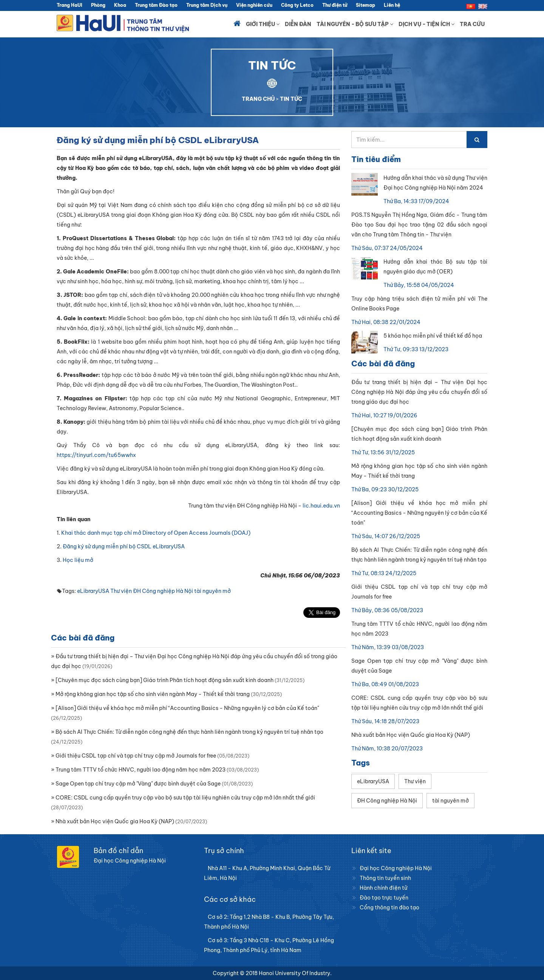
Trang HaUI (70, 5)
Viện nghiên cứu (254, 5)
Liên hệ (392, 5)
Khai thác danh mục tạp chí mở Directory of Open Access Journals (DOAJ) (156, 533)
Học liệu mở (78, 560)
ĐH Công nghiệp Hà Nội (163, 591)
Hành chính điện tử (383, 888)
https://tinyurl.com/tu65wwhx (96, 455)
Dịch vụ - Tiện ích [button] (427, 24)
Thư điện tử (335, 5)
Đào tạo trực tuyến (384, 898)
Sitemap (365, 5)
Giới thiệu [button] (263, 24)
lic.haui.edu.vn (321, 506)
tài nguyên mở (212, 591)
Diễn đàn (298, 24)
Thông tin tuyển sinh (385, 878)
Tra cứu (472, 24)
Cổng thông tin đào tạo (389, 907)
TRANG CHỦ (258, 99)
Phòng (98, 5)
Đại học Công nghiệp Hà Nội (396, 868)
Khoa (120, 5)
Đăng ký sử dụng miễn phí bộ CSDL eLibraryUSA (124, 546)
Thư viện (121, 591)
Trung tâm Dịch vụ (207, 5)
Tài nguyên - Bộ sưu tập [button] (355, 24)
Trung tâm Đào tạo (156, 5)
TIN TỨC (291, 99)
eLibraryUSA (93, 591)
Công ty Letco (297, 5)
